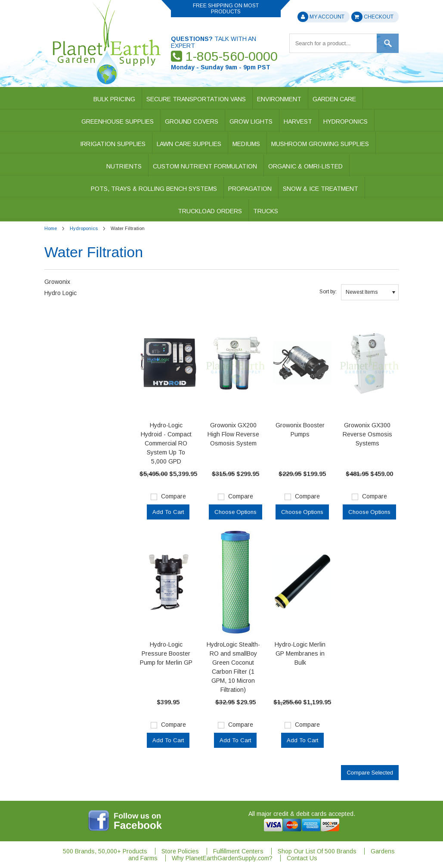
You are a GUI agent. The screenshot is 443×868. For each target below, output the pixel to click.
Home (51, 228)
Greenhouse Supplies (118, 121)
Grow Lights (251, 121)
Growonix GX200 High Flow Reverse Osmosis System (233, 434)
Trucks (266, 211)
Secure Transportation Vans (196, 99)
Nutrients (124, 166)
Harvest (298, 121)
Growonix (57, 282)
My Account (321, 17)
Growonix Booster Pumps (300, 430)
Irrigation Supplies (113, 144)
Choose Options (235, 512)
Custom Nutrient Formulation (205, 166)
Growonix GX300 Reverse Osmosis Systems (367, 434)
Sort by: (328, 292)
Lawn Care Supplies (189, 144)
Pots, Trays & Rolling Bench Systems (154, 189)
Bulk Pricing (114, 99)
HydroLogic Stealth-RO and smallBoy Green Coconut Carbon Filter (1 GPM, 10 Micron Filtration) (233, 667)
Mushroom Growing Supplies (320, 144)
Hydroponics (345, 121)
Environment (279, 99)
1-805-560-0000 (224, 56)
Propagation (250, 189)
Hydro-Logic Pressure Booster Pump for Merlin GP (166, 653)
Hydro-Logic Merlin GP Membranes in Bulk (300, 653)
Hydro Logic (60, 293)
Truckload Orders (210, 211)
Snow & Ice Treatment (321, 189)
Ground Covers (192, 121)
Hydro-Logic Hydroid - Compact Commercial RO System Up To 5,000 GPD (166, 443)
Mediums (246, 144)
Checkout (372, 17)
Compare (173, 496)
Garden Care (334, 99)
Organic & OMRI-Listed (305, 166)
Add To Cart (168, 512)
